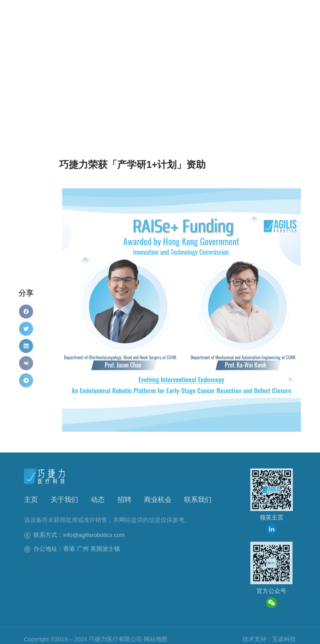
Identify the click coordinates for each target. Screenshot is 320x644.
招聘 (124, 500)
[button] (251, 24)
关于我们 (64, 500)
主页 (31, 500)
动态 (98, 500)
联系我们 (198, 500)
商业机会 (158, 500)
